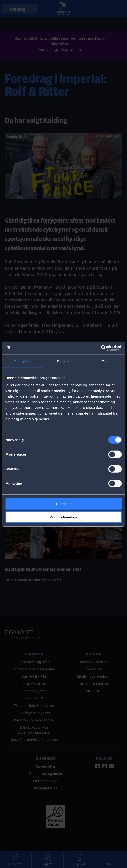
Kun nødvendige (64, 517)
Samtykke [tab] (22, 361)
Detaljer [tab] (64, 361)
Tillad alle (63, 504)
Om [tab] (105, 361)
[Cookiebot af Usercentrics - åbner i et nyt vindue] (101, 348)
